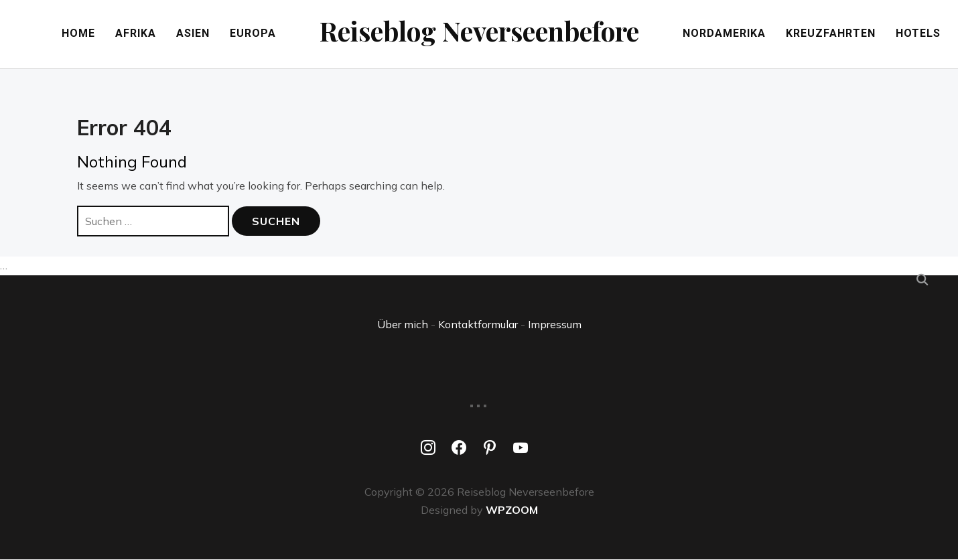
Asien (188, 34)
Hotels (923, 34)
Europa (248, 34)
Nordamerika (730, 34)
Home (73, 34)
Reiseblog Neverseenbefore (479, 30)
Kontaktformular (478, 324)
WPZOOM (512, 510)
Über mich (403, 324)
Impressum (555, 324)
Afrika (130, 34)
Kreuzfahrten (836, 34)
